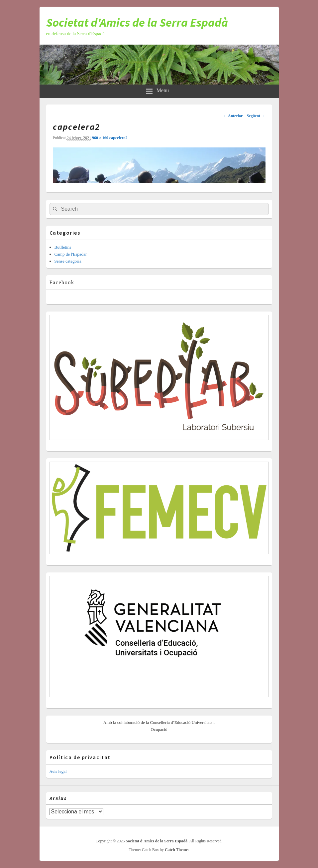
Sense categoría (68, 261)
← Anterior (233, 116)
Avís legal (58, 771)
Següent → (256, 116)
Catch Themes (177, 850)
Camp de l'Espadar (71, 254)
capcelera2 (118, 138)
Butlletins (63, 247)
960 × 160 (101, 138)
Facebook (62, 282)
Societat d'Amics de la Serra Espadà (137, 22)
